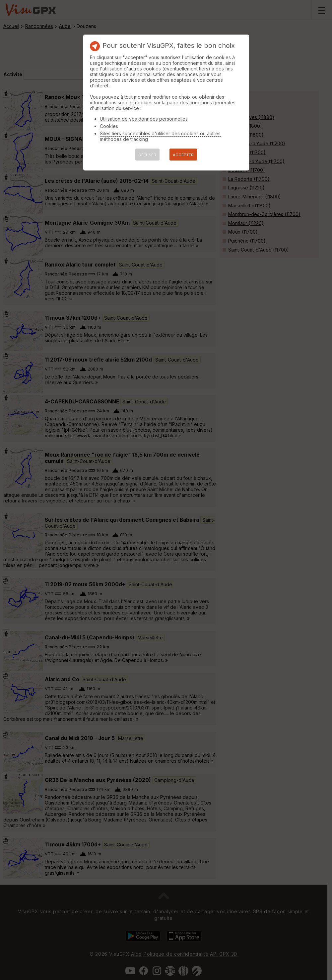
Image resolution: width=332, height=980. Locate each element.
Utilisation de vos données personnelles (144, 119)
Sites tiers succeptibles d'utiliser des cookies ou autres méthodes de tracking (160, 136)
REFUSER (147, 155)
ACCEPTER (183, 155)
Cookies (109, 126)
